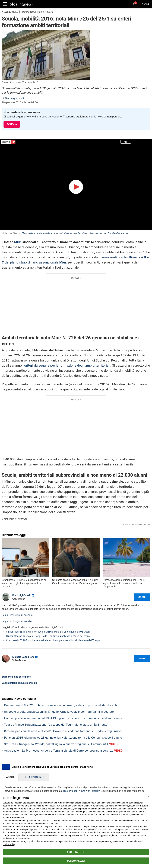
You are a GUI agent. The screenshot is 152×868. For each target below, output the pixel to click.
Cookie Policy (9, 845)
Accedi (146, 4)
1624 (58, 806)
